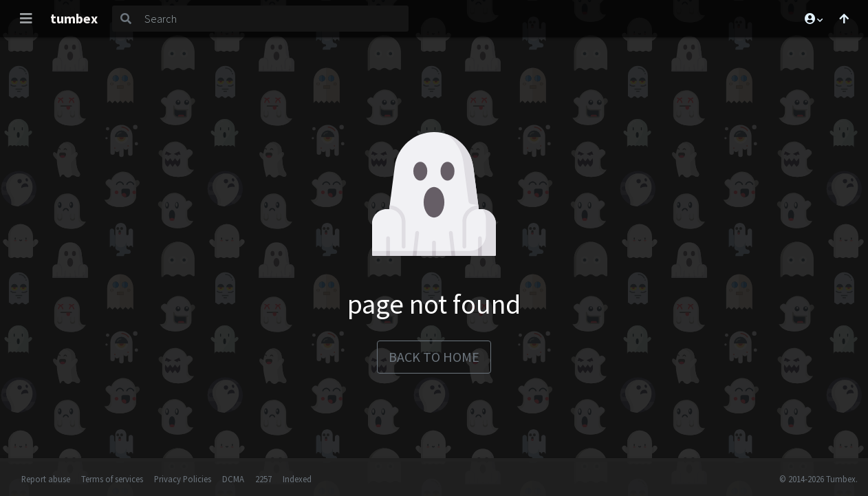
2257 (263, 479)
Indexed (297, 479)
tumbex (74, 18)
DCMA (233, 479)
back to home (434, 357)
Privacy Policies (183, 479)
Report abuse (46, 479)
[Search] (274, 19)
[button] (813, 19)
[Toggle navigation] (26, 19)
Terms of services (112, 479)
